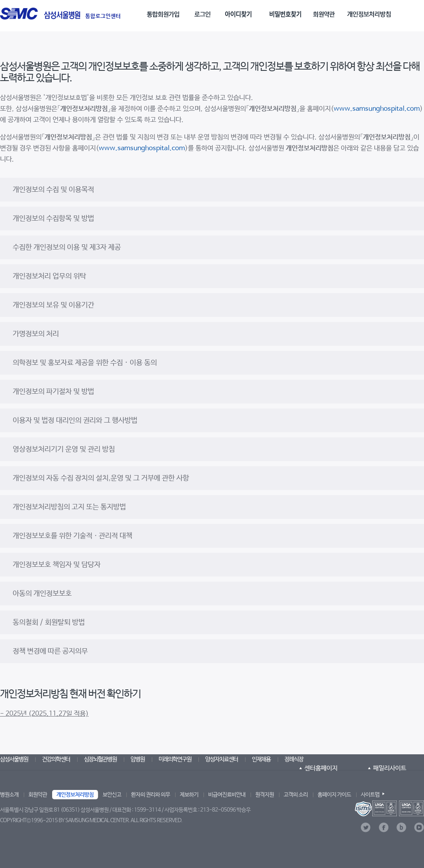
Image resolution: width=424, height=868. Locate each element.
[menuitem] (165, 11)
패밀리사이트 (390, 768)
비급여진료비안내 (227, 795)
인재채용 (261, 759)
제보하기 (189, 795)
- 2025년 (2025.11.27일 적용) (44, 714)
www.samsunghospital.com (377, 109)
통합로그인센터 (103, 17)
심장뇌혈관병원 (100, 759)
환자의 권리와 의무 (151, 795)
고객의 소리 (296, 795)
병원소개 (9, 795)
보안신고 (112, 795)
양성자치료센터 (222, 759)
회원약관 (38, 795)
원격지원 (265, 795)
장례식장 (294, 759)
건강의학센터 (56, 759)
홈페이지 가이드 (334, 795)
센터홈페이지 (321, 768)
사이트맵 (370, 795)
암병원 (138, 759)
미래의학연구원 (175, 759)
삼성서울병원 (14, 759)
